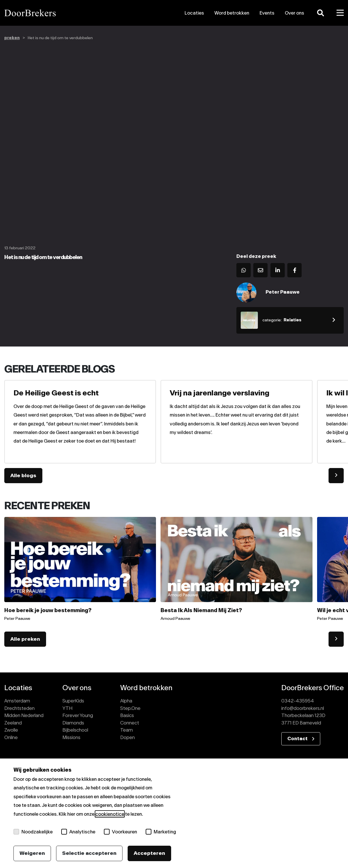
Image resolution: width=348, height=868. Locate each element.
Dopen (127, 737)
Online (11, 737)
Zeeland (13, 723)
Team (126, 730)
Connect (130, 723)
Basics (127, 715)
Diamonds (73, 723)
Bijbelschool (75, 730)
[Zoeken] (321, 13)
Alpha (126, 701)
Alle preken (25, 639)
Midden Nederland (24, 715)
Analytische (78, 832)
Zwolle (11, 730)
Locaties (194, 13)
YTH (67, 708)
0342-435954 (298, 701)
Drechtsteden (19, 708)
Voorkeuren (120, 832)
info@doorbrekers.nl (303, 708)
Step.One (130, 708)
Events (267, 13)
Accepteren (149, 853)
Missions (71, 737)
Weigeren (32, 853)
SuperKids (73, 701)
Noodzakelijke (33, 832)
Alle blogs (23, 475)
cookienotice (110, 814)
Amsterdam (17, 701)
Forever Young (78, 715)
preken (12, 38)
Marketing (161, 832)
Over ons (294, 13)
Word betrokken (232, 13)
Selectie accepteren (89, 853)
